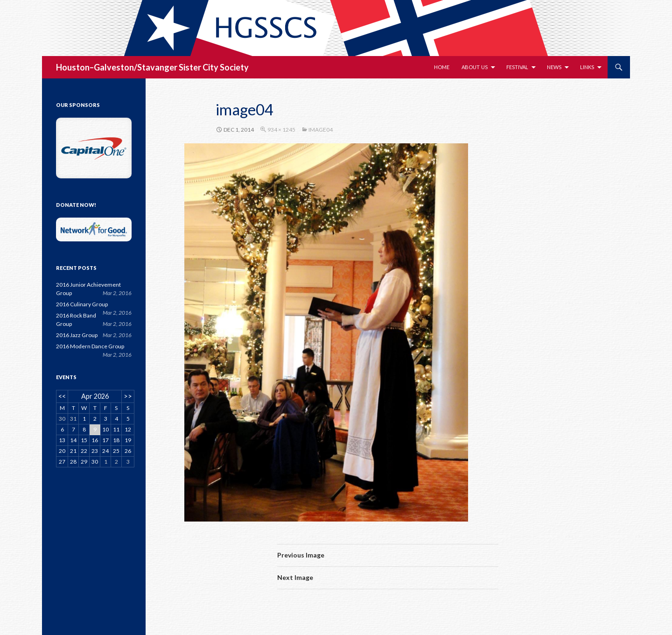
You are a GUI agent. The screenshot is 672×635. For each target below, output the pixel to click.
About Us (475, 67)
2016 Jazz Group (77, 335)
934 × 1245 (281, 130)
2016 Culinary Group (82, 304)
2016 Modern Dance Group (90, 346)
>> (128, 396)
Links (587, 67)
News (554, 67)
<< (62, 396)
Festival (517, 67)
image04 (321, 130)
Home (442, 67)
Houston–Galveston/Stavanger (117, 67)
